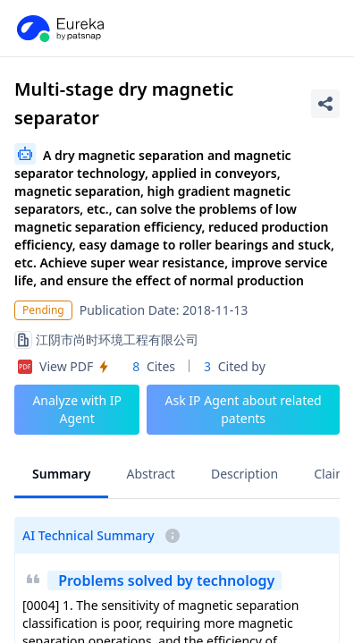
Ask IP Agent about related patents (244, 409)
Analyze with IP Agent (77, 409)
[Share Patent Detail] (325, 104)
